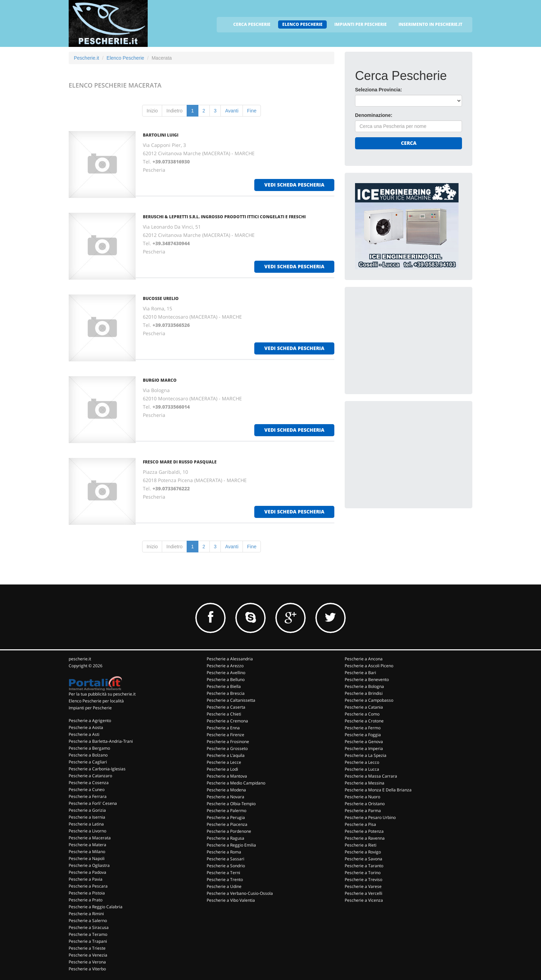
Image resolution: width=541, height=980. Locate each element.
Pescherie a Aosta (86, 727)
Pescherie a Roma (224, 852)
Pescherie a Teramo (88, 934)
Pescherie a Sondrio (226, 866)
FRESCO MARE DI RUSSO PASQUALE (180, 462)
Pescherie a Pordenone (229, 831)
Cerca (409, 143)
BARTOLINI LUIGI (161, 135)
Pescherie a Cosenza (89, 783)
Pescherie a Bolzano (88, 755)
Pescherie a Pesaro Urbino (370, 817)
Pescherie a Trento (225, 879)
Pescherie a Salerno (88, 921)
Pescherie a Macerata (90, 838)
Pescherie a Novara (225, 797)
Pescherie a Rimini (86, 914)
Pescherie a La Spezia (366, 755)
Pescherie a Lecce (224, 762)
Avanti (232, 111)
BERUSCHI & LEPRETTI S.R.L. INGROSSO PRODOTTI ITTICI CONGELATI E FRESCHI (224, 217)
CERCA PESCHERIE (252, 24)
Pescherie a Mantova (227, 776)
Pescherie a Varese (363, 886)
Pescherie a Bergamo (89, 748)
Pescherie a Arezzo (225, 666)
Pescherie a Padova (87, 872)
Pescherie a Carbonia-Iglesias (97, 769)
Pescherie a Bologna (364, 686)
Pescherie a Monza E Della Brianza (378, 790)
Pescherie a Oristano (365, 804)
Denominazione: (374, 115)
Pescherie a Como (362, 714)
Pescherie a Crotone (364, 721)
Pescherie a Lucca (362, 769)
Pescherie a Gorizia (87, 810)
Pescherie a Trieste (87, 948)
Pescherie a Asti (84, 734)
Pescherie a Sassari (225, 859)
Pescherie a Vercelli (363, 893)
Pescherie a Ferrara (88, 796)
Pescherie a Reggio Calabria (96, 907)
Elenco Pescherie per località (96, 701)
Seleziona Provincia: (378, 90)
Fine (252, 111)
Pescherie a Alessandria (230, 659)
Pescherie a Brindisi (364, 693)
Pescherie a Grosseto (227, 748)
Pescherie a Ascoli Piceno (369, 666)
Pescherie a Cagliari (88, 762)
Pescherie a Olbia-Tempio (231, 804)
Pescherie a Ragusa (225, 838)
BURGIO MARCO (160, 380)
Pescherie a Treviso (363, 879)
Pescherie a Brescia (226, 693)
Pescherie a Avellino (226, 673)
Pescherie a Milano (87, 852)
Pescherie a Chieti (224, 714)
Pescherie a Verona (87, 962)
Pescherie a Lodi (222, 769)
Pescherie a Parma (363, 811)
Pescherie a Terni (223, 873)
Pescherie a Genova (364, 742)
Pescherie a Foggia (363, 735)
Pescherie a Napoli (87, 858)
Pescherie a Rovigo (363, 852)
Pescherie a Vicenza (364, 900)
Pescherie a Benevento (367, 679)
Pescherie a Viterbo (87, 969)
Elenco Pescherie (125, 58)
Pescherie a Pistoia (87, 893)
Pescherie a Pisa (360, 824)
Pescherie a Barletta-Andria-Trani (101, 741)
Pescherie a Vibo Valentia (231, 900)
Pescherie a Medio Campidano (236, 783)
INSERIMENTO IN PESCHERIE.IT (430, 24)
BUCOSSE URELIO (161, 298)
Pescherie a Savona (363, 859)
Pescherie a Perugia (226, 817)
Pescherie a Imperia (364, 748)
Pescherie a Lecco (362, 762)
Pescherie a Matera (87, 845)
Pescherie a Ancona (364, 659)
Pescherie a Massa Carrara (371, 776)
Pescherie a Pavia (86, 879)
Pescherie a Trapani (88, 941)
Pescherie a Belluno (226, 679)
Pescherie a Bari (360, 673)
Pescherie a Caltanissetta (231, 700)
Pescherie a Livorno (87, 831)
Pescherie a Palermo (227, 811)
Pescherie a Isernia (87, 817)
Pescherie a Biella (224, 686)
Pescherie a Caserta (226, 707)
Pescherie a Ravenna (365, 838)
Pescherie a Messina (365, 783)
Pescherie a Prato (86, 900)
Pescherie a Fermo (363, 728)
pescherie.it (80, 659)
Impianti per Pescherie (90, 708)
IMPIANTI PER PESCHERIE (361, 24)
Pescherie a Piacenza (227, 824)
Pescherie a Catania (364, 707)
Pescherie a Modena (226, 790)
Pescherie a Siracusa (89, 927)
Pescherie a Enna (223, 728)
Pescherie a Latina (86, 824)
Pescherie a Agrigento (90, 721)
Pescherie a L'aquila (226, 755)
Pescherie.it (86, 58)
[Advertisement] (407, 340)
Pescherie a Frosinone (228, 742)
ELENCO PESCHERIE (302, 24)
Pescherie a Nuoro (362, 797)
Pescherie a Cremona (227, 721)
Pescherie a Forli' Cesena (93, 803)
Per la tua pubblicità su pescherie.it (102, 694)
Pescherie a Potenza (364, 831)
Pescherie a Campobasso (369, 700)
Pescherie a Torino (363, 873)
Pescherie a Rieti (361, 845)
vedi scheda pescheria (294, 185)
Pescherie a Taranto (364, 866)
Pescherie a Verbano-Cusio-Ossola (240, 893)
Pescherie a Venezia (88, 955)
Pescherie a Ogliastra (89, 865)
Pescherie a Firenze (225, 735)
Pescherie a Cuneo (87, 789)
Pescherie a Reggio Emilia (231, 845)
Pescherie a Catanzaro (90, 776)
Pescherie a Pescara (88, 886)
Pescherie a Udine (224, 886)
